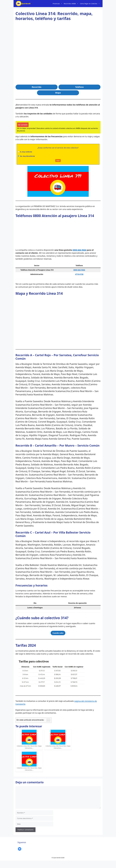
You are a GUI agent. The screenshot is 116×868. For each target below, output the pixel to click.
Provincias (58, 4)
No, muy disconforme (27, 156)
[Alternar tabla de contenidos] (47, 720)
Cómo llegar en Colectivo (90, 4)
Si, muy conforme (26, 152)
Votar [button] (58, 161)
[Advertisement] (58, 39)
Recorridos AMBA (71, 4)
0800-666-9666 (79, 250)
